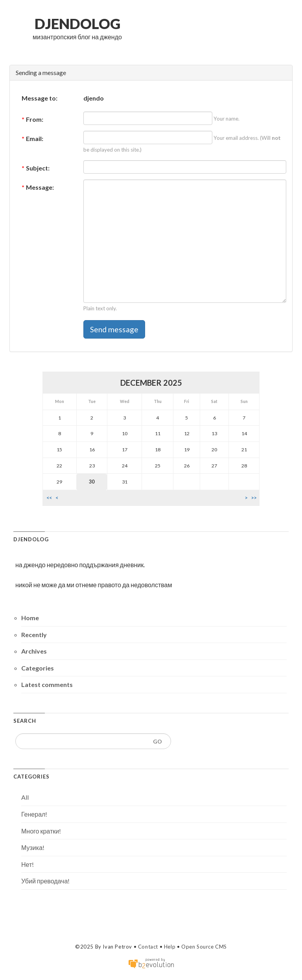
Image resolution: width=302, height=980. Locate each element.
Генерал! (34, 814)
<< (49, 498)
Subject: (36, 168)
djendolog (77, 24)
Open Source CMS (204, 947)
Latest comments (47, 684)
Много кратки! (41, 831)
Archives (34, 651)
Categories (38, 668)
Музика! (33, 847)
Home (30, 618)
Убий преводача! (45, 881)
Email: (32, 138)
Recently (34, 635)
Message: (38, 187)
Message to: (40, 98)
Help (170, 947)
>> (254, 498)
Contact (148, 947)
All (25, 797)
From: (32, 119)
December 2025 (151, 383)
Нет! (28, 864)
